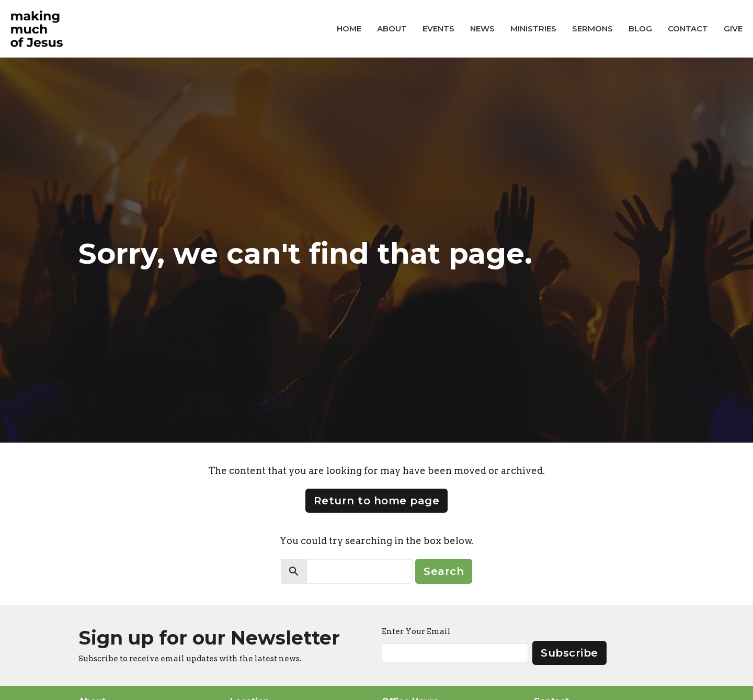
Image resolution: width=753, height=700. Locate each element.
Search (444, 571)
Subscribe (569, 653)
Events (438, 29)
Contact (688, 29)
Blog (640, 29)
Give (733, 29)
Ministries (533, 29)
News (482, 29)
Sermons (592, 29)
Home (349, 29)
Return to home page (377, 501)
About (392, 29)
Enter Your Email (416, 631)
